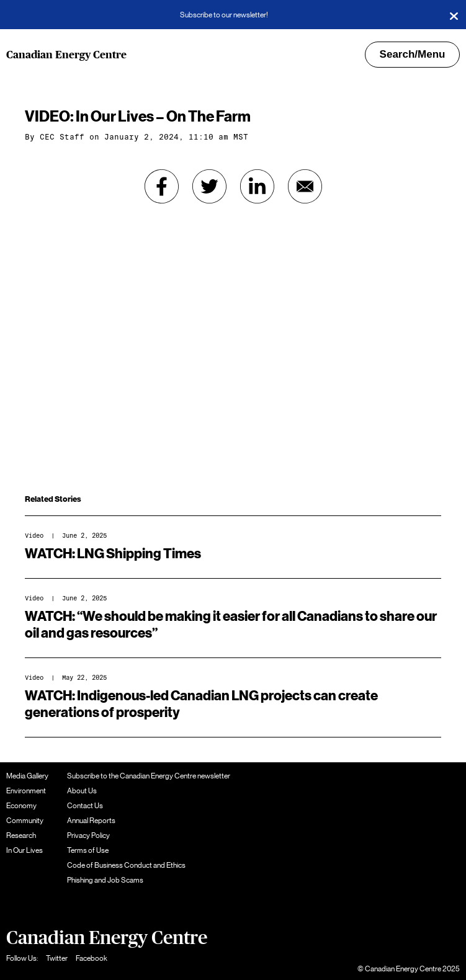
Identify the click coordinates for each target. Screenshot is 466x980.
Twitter (57, 958)
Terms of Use (88, 850)
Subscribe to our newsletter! (224, 15)
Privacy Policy (88, 835)
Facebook (92, 958)
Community (25, 821)
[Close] (454, 15)
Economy (21, 806)
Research (21, 835)
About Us (82, 791)
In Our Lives (25, 850)
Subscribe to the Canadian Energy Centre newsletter (149, 776)
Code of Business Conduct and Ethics (126, 865)
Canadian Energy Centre (66, 55)
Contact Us (85, 806)
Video (34, 536)
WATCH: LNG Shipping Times (113, 554)
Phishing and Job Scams (105, 880)
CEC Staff (62, 137)
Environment (26, 791)
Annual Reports (91, 821)
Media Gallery (27, 776)
